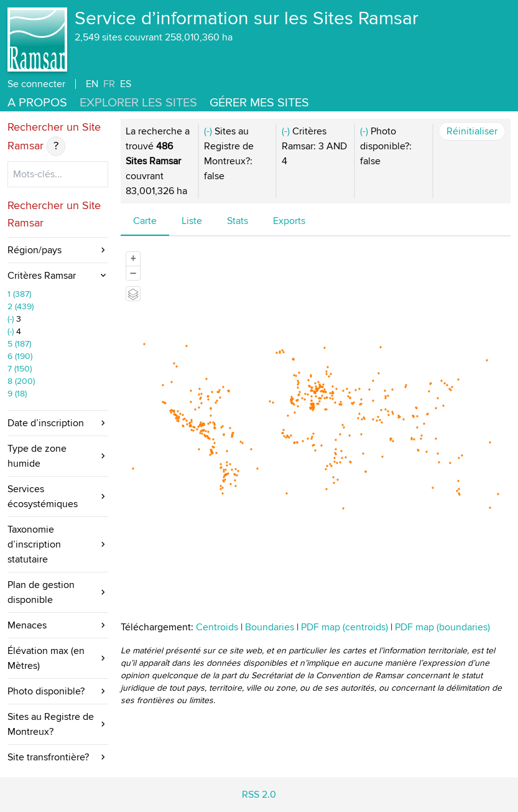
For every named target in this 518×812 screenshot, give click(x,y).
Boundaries (270, 627)
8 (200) (21, 381)
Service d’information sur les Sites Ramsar (247, 19)
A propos (37, 103)
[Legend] (133, 294)
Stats (238, 221)
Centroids (217, 627)
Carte (145, 221)
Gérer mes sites (259, 103)
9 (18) (17, 394)
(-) (12, 319)
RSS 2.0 (259, 795)
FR (109, 84)
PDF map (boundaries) (442, 627)
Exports (289, 221)
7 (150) (20, 369)
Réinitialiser (472, 131)
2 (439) (21, 306)
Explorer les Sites (138, 103)
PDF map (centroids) (346, 627)
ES (126, 84)
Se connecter (36, 84)
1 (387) (19, 294)
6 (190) (20, 356)
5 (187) (19, 344)
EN (92, 84)
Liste (192, 221)
